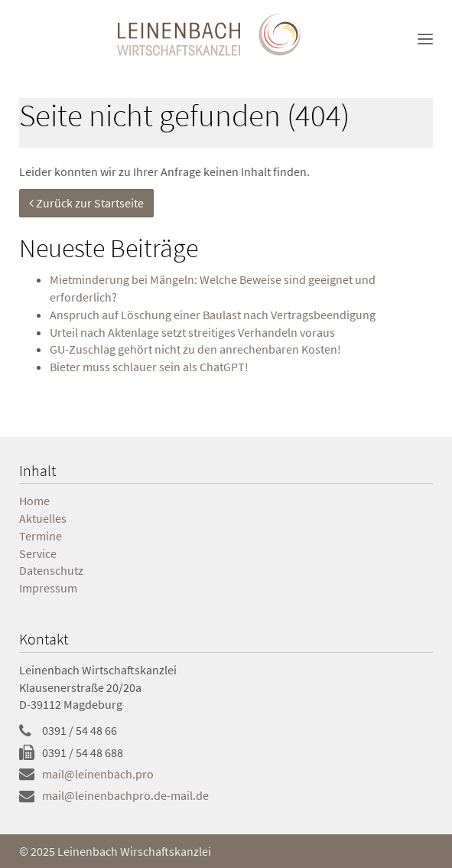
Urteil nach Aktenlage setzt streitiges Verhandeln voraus (192, 332)
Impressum (48, 588)
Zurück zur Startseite (86, 203)
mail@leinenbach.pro (98, 774)
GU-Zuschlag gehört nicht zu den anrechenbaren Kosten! (195, 349)
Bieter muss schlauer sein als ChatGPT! (149, 367)
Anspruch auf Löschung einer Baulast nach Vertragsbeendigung (213, 315)
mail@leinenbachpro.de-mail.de (125, 795)
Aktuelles (43, 518)
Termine (41, 536)
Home (34, 501)
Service (38, 553)
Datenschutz (51, 570)
